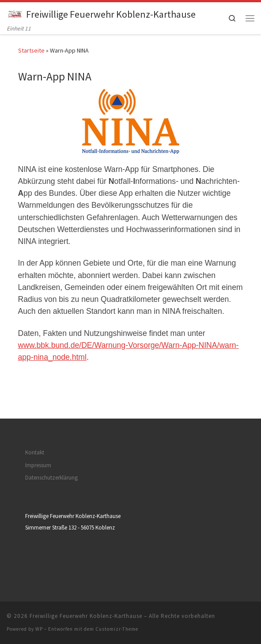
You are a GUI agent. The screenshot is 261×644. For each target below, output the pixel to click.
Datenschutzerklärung (51, 478)
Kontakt (35, 452)
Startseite (31, 50)
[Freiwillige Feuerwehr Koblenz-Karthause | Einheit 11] (15, 13)
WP (39, 629)
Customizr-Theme (117, 629)
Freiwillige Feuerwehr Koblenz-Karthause (86, 616)
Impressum (38, 465)
